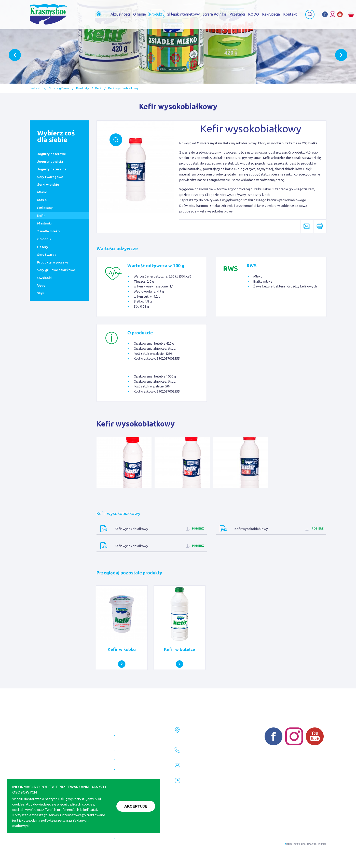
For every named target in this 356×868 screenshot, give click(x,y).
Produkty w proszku (53, 262)
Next (341, 55)
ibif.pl (322, 844)
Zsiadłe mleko (48, 231)
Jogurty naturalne (52, 169)
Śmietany (45, 208)
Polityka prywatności (45, 845)
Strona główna (59, 88)
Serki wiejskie (48, 184)
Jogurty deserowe (52, 154)
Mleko (42, 192)
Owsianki (44, 278)
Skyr (41, 293)
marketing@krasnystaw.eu (209, 770)
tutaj (93, 809)
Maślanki (45, 223)
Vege (41, 285)
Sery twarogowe (50, 177)
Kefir (98, 88)
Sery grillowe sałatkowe (56, 270)
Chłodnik (44, 239)
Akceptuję (136, 806)
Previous (15, 55)
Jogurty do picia (50, 161)
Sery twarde (47, 255)
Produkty (83, 88)
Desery (43, 247)
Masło (42, 200)
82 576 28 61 (197, 754)
